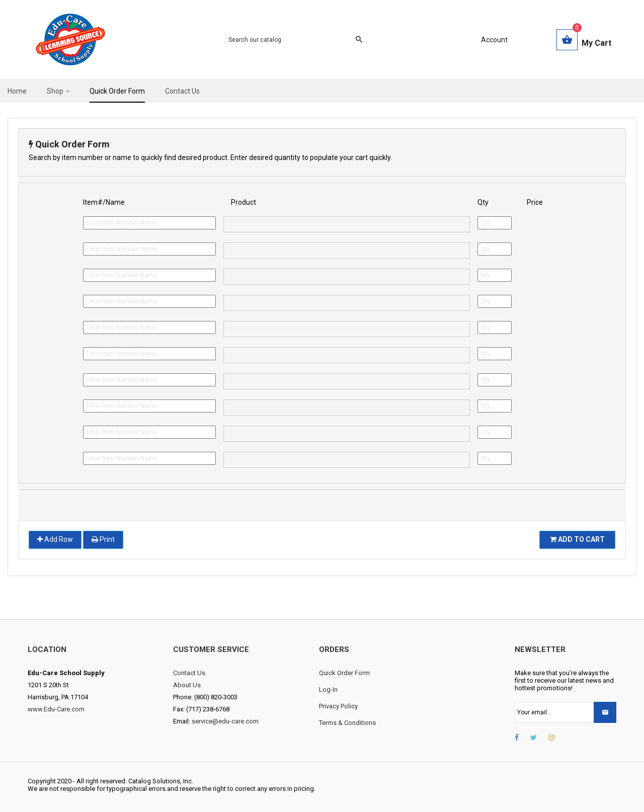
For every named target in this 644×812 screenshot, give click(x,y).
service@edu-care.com (225, 721)
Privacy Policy (338, 706)
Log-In (328, 689)
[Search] (289, 40)
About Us (187, 685)
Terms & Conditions (347, 723)
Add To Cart (577, 539)
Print (103, 539)
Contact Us (189, 673)
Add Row (55, 539)
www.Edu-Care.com (56, 709)
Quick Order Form (344, 673)
